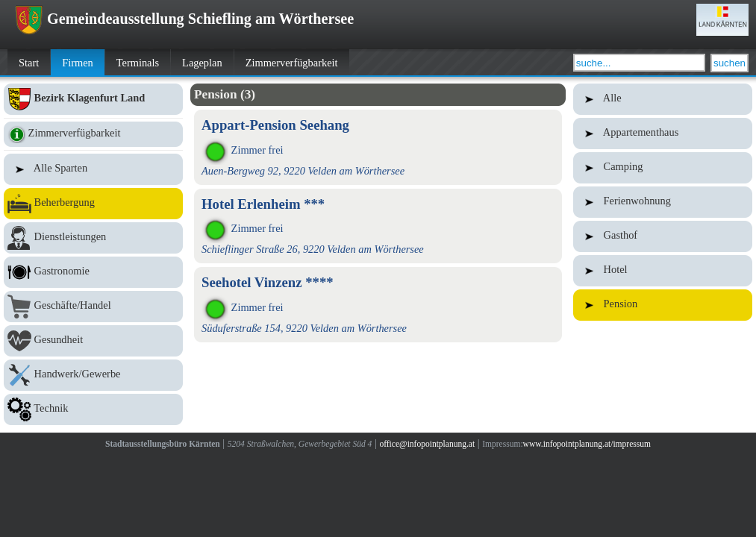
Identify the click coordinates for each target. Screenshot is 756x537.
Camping (663, 168)
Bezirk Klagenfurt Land (93, 99)
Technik (93, 409)
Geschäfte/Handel (93, 307)
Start (29, 63)
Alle (663, 99)
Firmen (78, 63)
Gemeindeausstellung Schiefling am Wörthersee (184, 19)
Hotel (663, 271)
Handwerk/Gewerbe (93, 375)
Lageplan (202, 63)
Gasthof (663, 236)
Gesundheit (93, 341)
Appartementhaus (663, 134)
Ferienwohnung (663, 202)
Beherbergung (93, 204)
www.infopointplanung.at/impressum (587, 444)
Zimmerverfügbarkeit (292, 63)
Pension (663, 305)
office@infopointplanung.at (427, 444)
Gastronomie (93, 272)
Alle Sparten (93, 169)
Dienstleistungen (93, 238)
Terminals (138, 63)
